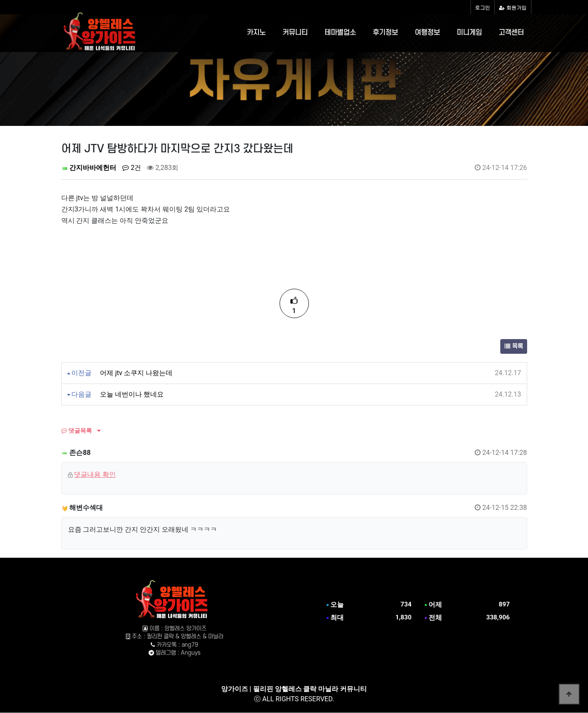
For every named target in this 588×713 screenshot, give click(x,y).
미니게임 (469, 33)
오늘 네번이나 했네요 (132, 394)
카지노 (256, 33)
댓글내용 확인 (95, 474)
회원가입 (513, 7)
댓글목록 (77, 431)
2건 (132, 168)
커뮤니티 (295, 33)
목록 (514, 346)
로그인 (483, 7)
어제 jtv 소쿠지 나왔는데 (136, 373)
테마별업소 (340, 33)
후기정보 (385, 33)
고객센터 (511, 33)
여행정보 (427, 33)
